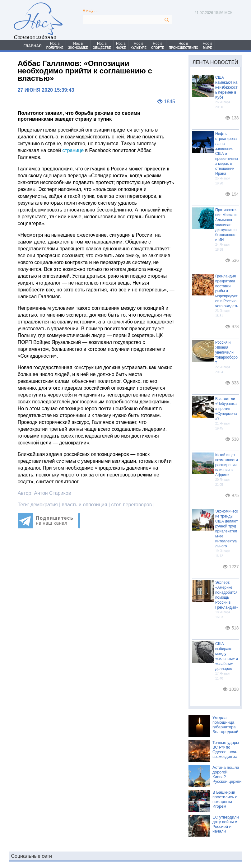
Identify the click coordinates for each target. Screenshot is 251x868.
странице (73, 150)
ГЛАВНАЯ (33, 46)
